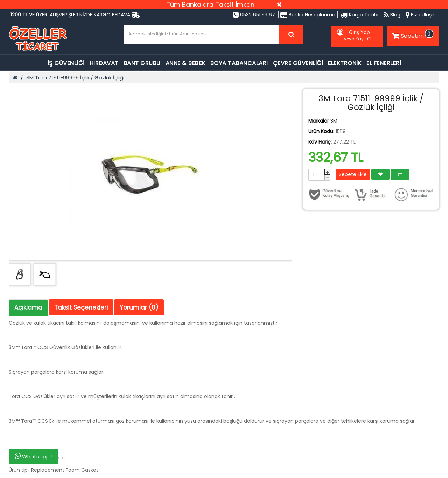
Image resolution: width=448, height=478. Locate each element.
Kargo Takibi (360, 15)
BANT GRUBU (142, 63)
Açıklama (28, 307)
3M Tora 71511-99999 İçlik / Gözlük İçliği (75, 78)
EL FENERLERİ (384, 63)
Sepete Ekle (353, 174)
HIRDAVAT (104, 63)
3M (334, 121)
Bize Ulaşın (421, 15)
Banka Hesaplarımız (308, 15)
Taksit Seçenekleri (81, 307)
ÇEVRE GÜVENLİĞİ (298, 63)
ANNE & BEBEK (185, 63)
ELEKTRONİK (345, 63)
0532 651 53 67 (254, 15)
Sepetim (412, 35)
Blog (392, 15)
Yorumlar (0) (139, 307)
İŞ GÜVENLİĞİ (66, 63)
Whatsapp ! (34, 456)
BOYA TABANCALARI (239, 63)
